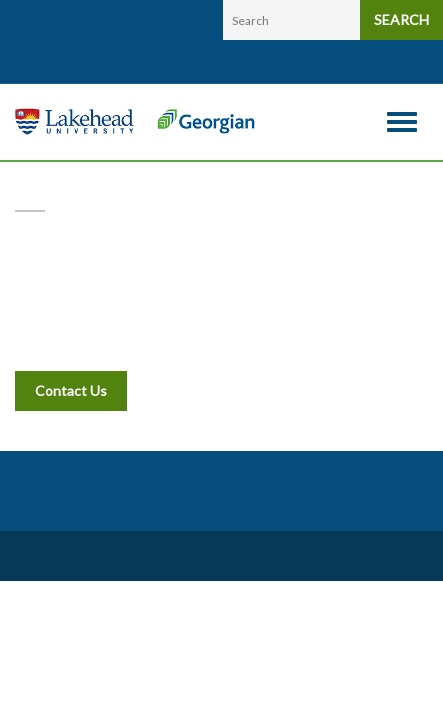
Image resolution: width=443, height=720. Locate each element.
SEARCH (401, 19)
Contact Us (71, 390)
